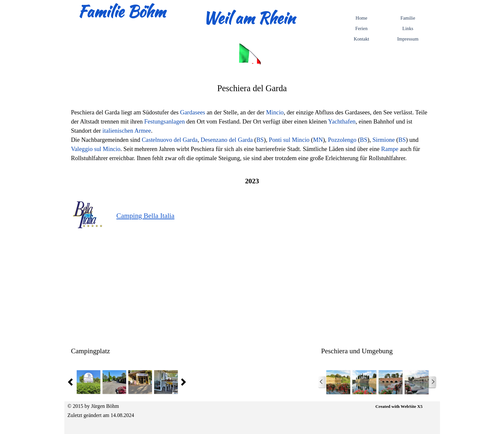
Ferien (361, 28)
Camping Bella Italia (145, 216)
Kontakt (361, 39)
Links (408, 28)
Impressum (408, 39)
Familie (408, 18)
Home (362, 18)
